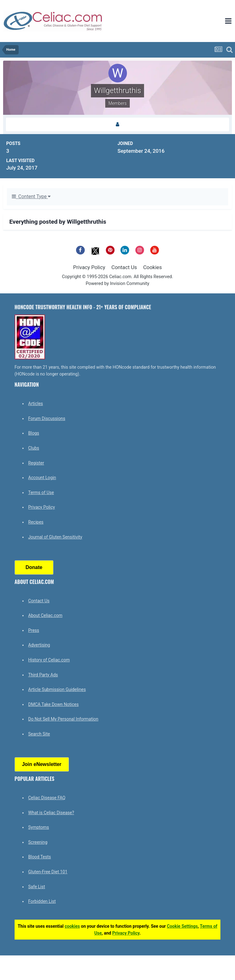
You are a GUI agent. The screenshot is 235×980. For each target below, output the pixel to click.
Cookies (152, 267)
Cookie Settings (182, 926)
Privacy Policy (89, 267)
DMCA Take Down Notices (54, 704)
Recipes (36, 522)
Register (36, 463)
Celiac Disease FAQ (47, 798)
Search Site (39, 734)
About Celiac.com (45, 615)
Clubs (34, 448)
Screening (38, 842)
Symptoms (39, 827)
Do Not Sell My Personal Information (63, 719)
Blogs (34, 433)
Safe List (37, 887)
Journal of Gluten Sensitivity (55, 537)
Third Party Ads (43, 675)
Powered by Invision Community (117, 284)
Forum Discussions (47, 418)
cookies (72, 926)
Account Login (42, 478)
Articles (36, 404)
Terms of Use (41, 492)
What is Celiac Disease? (51, 813)
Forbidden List (42, 901)
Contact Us (124, 267)
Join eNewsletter (42, 764)
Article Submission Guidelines (57, 689)
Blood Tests (40, 857)
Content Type (31, 197)
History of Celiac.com (49, 660)
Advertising (39, 645)
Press (34, 630)
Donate (34, 567)
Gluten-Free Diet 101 (48, 872)
